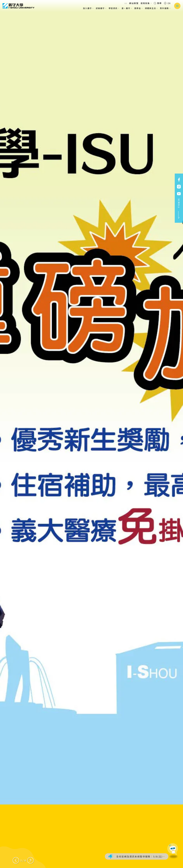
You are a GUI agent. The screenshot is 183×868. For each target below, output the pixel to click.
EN (167, 3)
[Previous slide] (16, 860)
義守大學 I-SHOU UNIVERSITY (18, 6)
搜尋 (158, 3)
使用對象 (146, 3)
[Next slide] (30, 860)
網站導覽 (134, 3)
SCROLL (179, 209)
